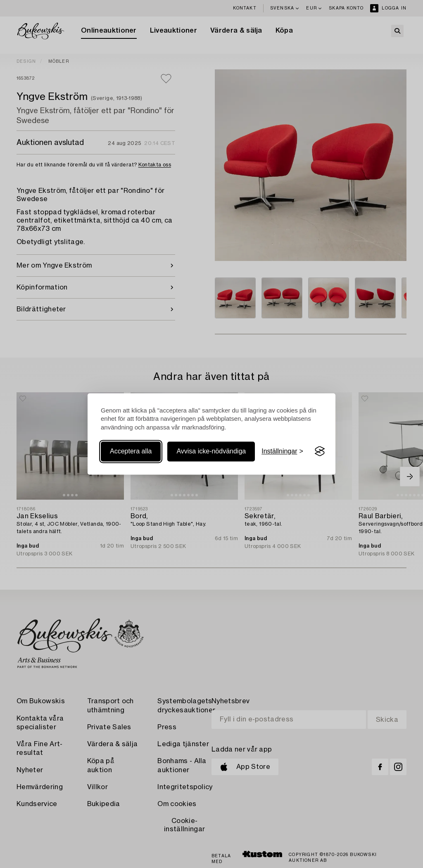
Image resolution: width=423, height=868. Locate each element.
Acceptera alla (131, 451)
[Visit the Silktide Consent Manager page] (320, 451)
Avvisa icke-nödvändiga (211, 451)
